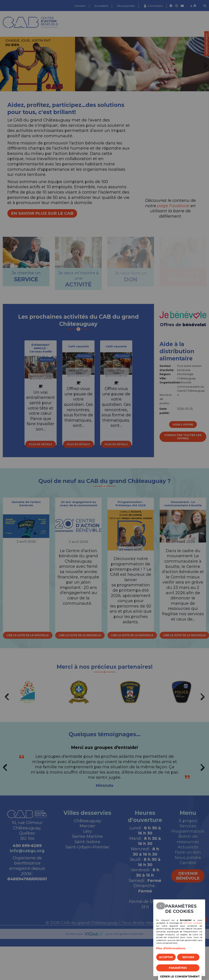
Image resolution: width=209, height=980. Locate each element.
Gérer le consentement (180, 976)
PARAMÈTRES (178, 968)
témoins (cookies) (193, 923)
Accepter (166, 957)
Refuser (188, 957)
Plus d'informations (171, 948)
